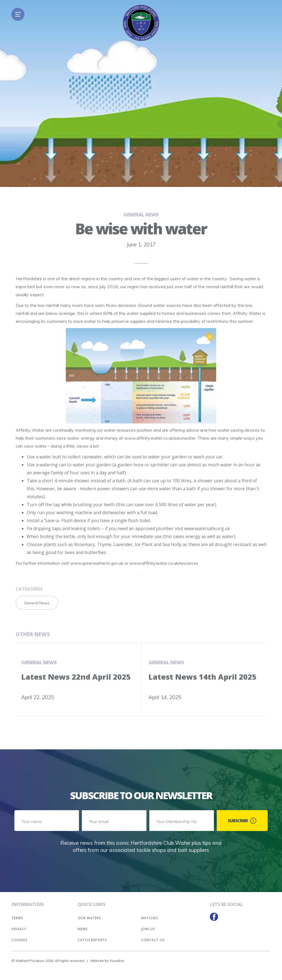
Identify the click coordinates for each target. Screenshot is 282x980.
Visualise (117, 961)
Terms (17, 918)
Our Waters (89, 918)
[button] (18, 14)
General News (141, 222)
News (83, 929)
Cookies (19, 940)
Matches (149, 918)
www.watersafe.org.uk (207, 536)
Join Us (148, 929)
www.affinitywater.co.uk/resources (164, 571)
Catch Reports (92, 940)
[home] (141, 23)
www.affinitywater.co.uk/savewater (160, 446)
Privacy (19, 929)
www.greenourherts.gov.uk (97, 571)
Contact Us (153, 940)
